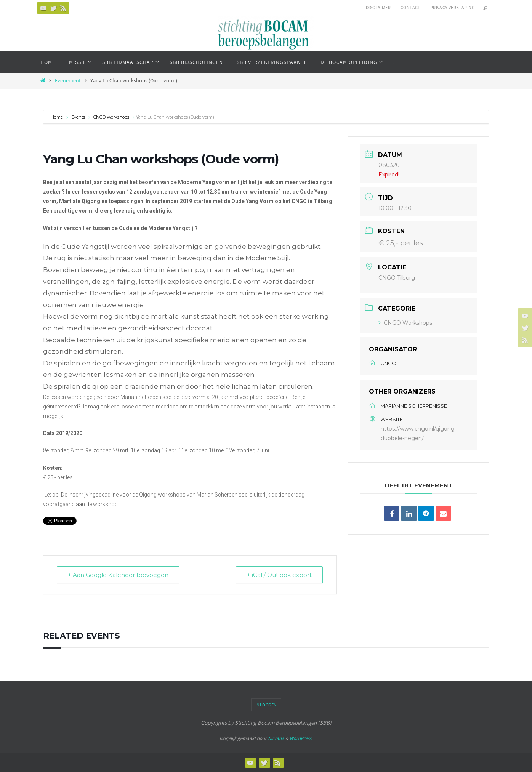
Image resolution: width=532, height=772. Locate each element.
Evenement (68, 81)
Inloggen (266, 705)
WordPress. (301, 738)
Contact (410, 7)
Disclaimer (378, 7)
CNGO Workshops (111, 117)
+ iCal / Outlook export (279, 575)
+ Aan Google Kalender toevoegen (118, 575)
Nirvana (276, 738)
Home (57, 117)
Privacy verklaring (452, 7)
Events (78, 117)
